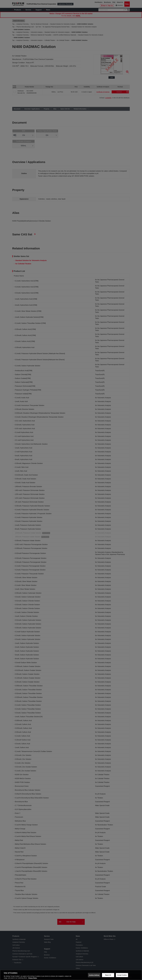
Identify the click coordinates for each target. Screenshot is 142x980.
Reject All (108, 975)
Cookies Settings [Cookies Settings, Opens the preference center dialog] (94, 975)
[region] (71, 975)
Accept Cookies (122, 975)
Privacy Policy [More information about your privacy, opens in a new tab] (33, 978)
